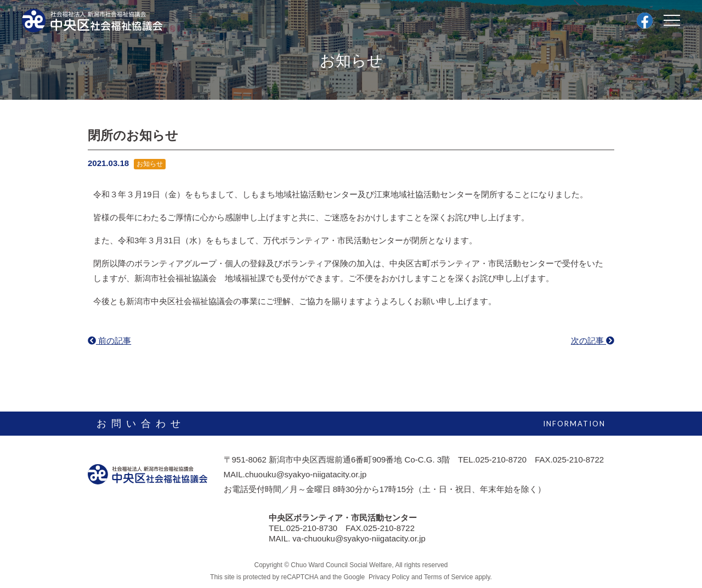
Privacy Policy (388, 577)
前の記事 (109, 341)
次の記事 (593, 341)
